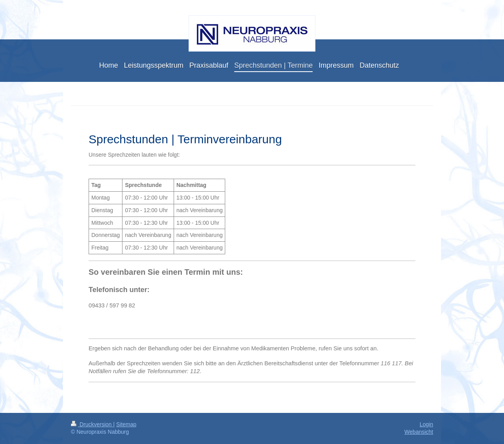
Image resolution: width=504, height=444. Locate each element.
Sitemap (126, 424)
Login (426, 424)
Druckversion (92, 424)
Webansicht (419, 432)
